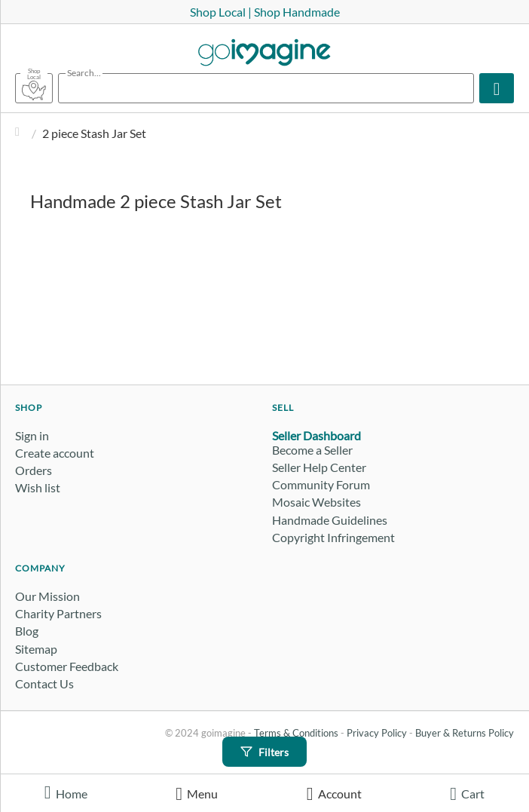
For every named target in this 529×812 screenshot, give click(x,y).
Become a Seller (312, 450)
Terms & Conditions (296, 733)
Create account (55, 453)
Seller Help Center (319, 467)
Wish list (38, 487)
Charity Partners (58, 613)
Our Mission (47, 596)
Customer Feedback (67, 666)
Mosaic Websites (316, 502)
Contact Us (44, 683)
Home (21, 133)
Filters (264, 752)
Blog (27, 631)
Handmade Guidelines (330, 520)
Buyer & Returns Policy (465, 733)
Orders (34, 470)
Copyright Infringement (333, 537)
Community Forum (321, 484)
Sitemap (36, 649)
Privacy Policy (377, 733)
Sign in (32, 435)
